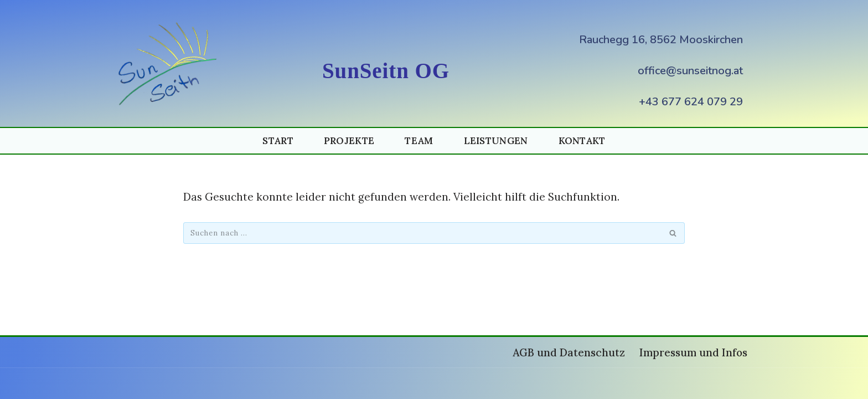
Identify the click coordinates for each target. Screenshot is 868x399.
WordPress (262, 383)
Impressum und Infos (693, 352)
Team (419, 141)
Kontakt (582, 141)
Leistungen (496, 141)
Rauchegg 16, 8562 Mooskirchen (661, 40)
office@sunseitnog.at (690, 71)
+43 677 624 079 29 (691, 102)
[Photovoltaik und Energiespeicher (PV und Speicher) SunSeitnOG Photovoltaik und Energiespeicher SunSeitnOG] (170, 63)
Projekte (349, 141)
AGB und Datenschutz (569, 352)
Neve (131, 383)
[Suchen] (422, 233)
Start (278, 141)
